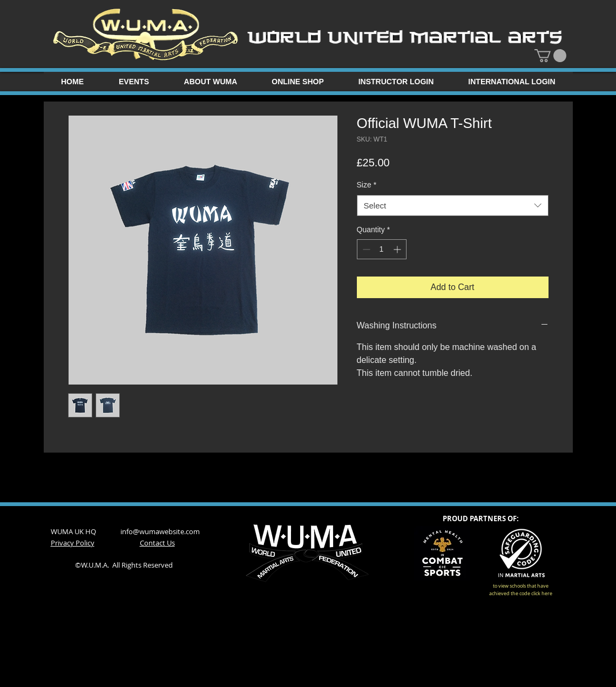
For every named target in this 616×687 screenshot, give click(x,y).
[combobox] (453, 206)
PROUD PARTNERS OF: (481, 518)
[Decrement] (365, 249)
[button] (550, 56)
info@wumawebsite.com (160, 531)
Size (367, 185)
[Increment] (398, 249)
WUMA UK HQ (86, 531)
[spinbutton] (382, 249)
